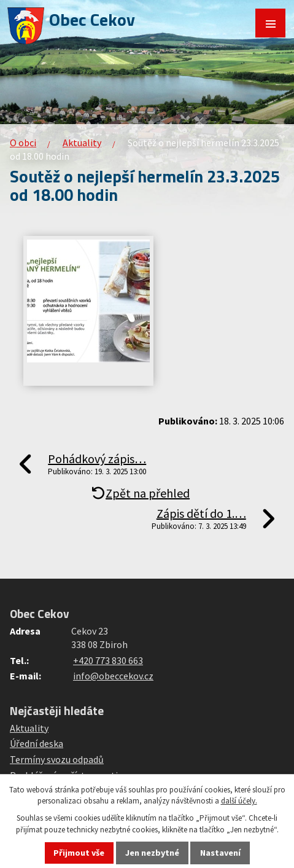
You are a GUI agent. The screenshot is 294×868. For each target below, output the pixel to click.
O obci (23, 143)
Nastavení (220, 853)
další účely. (239, 801)
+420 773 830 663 (108, 660)
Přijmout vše (79, 853)
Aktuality (82, 143)
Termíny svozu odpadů (57, 759)
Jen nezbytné (152, 853)
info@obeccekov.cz (113, 676)
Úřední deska (37, 743)
